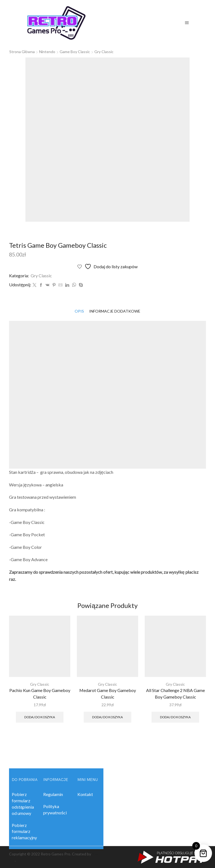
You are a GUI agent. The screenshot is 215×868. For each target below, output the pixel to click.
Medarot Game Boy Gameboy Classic (108, 693)
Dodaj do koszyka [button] (40, 717)
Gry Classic (104, 52)
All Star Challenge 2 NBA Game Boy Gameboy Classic (175, 693)
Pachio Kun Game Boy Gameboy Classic (40, 693)
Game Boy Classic (75, 52)
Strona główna (22, 52)
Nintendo (47, 52)
